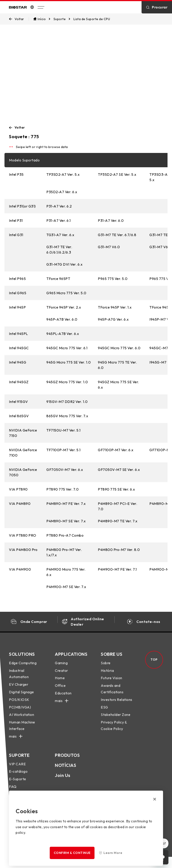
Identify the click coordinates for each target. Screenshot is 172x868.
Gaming (61, 667)
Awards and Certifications (112, 693)
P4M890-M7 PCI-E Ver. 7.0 (117, 506)
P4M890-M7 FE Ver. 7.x (66, 504)
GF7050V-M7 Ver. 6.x (65, 470)
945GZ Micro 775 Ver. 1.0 (67, 382)
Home (60, 682)
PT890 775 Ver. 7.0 (62, 489)
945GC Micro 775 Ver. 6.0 (119, 348)
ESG (104, 711)
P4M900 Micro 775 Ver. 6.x (66, 572)
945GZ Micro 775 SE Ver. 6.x (118, 385)
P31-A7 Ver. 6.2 (59, 206)
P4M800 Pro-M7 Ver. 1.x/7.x (64, 552)
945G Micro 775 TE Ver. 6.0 (117, 365)
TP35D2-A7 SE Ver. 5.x (117, 174)
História (107, 675)
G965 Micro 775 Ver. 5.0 (66, 293)
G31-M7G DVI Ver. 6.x (64, 264)
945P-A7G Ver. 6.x (113, 319)
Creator (61, 675)
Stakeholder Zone (116, 719)
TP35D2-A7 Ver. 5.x (63, 174)
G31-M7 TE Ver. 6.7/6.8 (117, 235)
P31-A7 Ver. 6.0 (111, 220)
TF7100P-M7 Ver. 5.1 (63, 450)
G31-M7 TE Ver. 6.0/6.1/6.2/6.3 (59, 250)
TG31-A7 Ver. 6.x (60, 235)
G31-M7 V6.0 (109, 247)
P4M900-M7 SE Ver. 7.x (66, 587)
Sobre (106, 667)
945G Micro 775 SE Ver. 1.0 (69, 362)
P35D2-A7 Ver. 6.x (62, 192)
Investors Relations (117, 704)
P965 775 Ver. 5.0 (113, 279)
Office (60, 690)
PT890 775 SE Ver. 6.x (116, 489)
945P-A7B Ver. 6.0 (62, 319)
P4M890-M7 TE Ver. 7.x (118, 521)
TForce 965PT (58, 279)
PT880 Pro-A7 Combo (65, 535)
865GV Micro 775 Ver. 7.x (67, 416)
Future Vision (112, 682)
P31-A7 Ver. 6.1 (59, 220)
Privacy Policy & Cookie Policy (114, 730)
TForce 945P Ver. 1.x (115, 307)
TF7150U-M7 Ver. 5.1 (63, 430)
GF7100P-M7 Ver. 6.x (116, 450)
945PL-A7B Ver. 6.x (63, 334)
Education (63, 697)
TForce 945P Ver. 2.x (64, 307)
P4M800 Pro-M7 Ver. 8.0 (119, 550)
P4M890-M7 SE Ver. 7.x (66, 521)
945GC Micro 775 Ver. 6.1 (67, 348)
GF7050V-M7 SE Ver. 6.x (119, 470)
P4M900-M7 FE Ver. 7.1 (117, 569)
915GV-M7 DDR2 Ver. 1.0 (67, 402)
